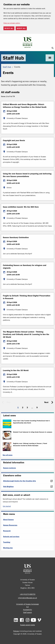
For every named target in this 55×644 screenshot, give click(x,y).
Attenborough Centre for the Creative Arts (20, 481)
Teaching (7, 542)
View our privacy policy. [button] (12, 23)
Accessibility (28, 610)
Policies (16, 631)
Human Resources (10, 525)
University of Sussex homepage (27, 604)
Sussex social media (27, 625)
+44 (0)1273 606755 (28, 594)
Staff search (28, 612)
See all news (8, 455)
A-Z (27, 607)
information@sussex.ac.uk (27, 598)
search (53, 48)
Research (7, 531)
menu (50, 58)
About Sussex (8, 519)
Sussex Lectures (10, 468)
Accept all (21, 28)
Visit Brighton (8, 486)
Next (46, 402)
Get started (7, 506)
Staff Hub (13, 58)
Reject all (9, 28)
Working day (8, 548)
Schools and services (11, 536)
